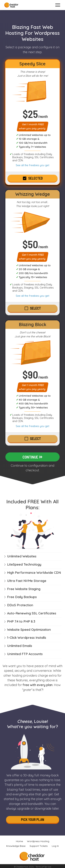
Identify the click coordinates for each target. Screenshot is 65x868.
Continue (32, 457)
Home (19, 841)
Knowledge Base (16, 846)
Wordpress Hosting (38, 841)
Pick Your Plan (33, 820)
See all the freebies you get (32, 165)
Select (35, 308)
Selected (35, 178)
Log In (55, 846)
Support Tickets (39, 846)
